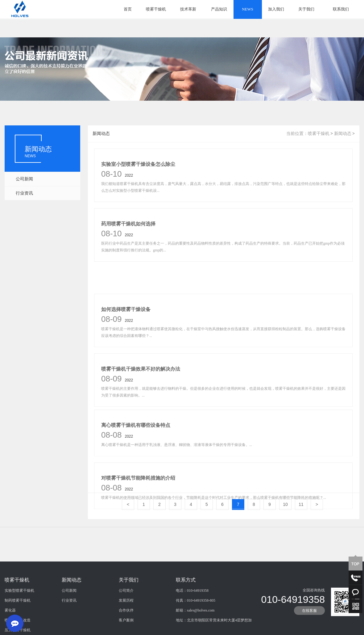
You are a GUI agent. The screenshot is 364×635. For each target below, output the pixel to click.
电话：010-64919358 (192, 612)
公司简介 (126, 612)
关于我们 (306, 9)
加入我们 (276, 9)
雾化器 (10, 632)
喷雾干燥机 (156, 9)
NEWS (248, 9)
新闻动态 (343, 134)
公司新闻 (24, 179)
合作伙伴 (126, 632)
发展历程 (126, 622)
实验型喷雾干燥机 (19, 612)
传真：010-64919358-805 (196, 622)
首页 (128, 9)
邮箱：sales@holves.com (195, 632)
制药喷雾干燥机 (18, 622)
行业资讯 (24, 193)
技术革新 (188, 9)
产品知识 (219, 9)
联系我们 (341, 9)
